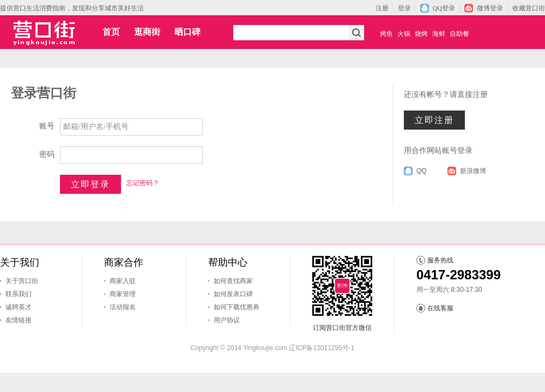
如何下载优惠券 (237, 307)
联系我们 (19, 294)
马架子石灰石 (292, 357)
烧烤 (421, 34)
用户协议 (227, 320)
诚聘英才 (19, 307)
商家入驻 (123, 281)
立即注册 (434, 120)
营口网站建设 (253, 357)
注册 (382, 8)
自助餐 (459, 34)
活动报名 (123, 307)
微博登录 (490, 8)
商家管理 (123, 294)
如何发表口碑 (233, 294)
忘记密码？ (143, 183)
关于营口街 (22, 281)
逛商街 (147, 32)
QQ (422, 171)
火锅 (404, 34)
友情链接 (19, 320)
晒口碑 (187, 32)
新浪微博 (473, 171)
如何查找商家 (233, 281)
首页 (111, 32)
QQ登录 (444, 8)
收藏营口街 (529, 8)
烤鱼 (386, 34)
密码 (47, 154)
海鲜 (439, 34)
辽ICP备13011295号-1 (322, 348)
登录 (404, 8)
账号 (47, 126)
